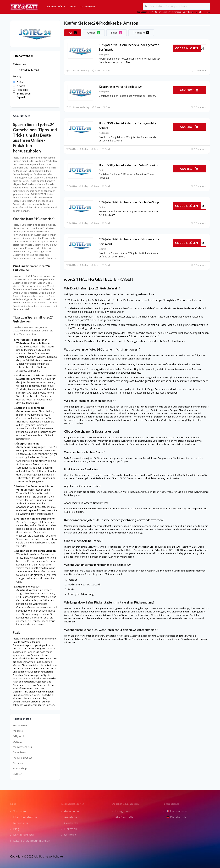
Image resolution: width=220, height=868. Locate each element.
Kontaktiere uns (24, 835)
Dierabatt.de (176, 817)
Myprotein (177, 12)
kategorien (122, 811)
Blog (73, 7)
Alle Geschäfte (56, 7)
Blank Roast (20, 752)
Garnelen (18, 763)
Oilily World (19, 736)
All (73, 33)
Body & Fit (188, 12)
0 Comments (199, 71)
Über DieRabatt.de (25, 817)
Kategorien (88, 7)
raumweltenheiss (22, 747)
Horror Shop (20, 768)
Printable (141, 33)
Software (70, 835)
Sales (117, 33)
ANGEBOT (189, 90)
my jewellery (164, 12)
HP (195, 12)
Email (107, 71)
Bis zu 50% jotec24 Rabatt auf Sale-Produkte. (129, 165)
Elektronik (71, 829)
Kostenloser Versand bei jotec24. (121, 87)
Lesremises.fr (177, 811)
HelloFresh (203, 12)
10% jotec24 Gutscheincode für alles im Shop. (129, 202)
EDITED (17, 774)
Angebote (71, 817)
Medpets (18, 731)
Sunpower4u (20, 725)
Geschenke (71, 823)
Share (96, 71)
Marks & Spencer (22, 758)
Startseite (20, 811)
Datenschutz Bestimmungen (32, 841)
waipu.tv (17, 742)
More (129, 62)
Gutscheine (71, 811)
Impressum (21, 823)
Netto (155, 12)
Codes (94, 33)
